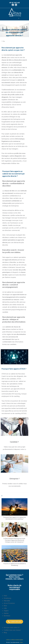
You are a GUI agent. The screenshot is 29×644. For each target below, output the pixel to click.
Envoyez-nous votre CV (12, 628)
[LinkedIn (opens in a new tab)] (16, 5)
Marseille (7, 601)
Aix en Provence (9, 603)
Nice (5, 606)
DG (12, 228)
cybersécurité (17, 161)
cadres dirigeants (15, 156)
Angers (6, 611)
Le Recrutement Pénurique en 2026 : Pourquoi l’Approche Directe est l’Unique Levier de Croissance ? (14, 540)
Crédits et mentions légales (17, 640)
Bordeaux (7, 616)
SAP (3, 161)
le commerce (16, 141)
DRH (23, 228)
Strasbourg (7, 598)
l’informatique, (20, 139)
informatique (22, 158)
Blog (4, 41)
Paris (5, 596)
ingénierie (8, 161)
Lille (5, 608)
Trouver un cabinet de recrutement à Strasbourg (14, 564)
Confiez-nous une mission (12, 630)
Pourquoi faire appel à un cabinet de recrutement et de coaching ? (15, 518)
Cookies (8, 640)
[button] (19, 18)
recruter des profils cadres (11, 95)
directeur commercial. (12, 230)
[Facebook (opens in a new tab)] (13, 5)
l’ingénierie (5, 141)
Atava (21, 642)
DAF (17, 228)
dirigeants (5, 97)
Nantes (6, 613)
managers (5, 156)
